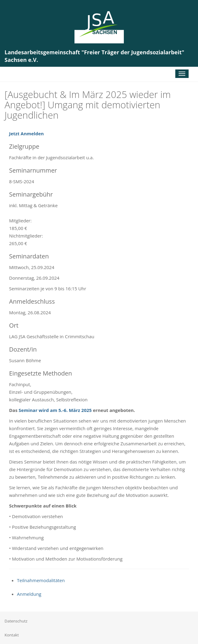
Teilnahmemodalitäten (41, 580)
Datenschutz (16, 621)
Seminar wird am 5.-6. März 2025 (55, 410)
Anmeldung (29, 594)
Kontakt (12, 635)
